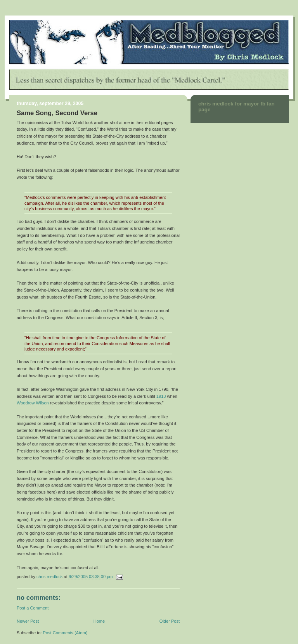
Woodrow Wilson (33, 403)
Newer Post (28, 621)
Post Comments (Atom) (65, 633)
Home (99, 621)
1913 (161, 396)
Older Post (170, 621)
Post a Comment (33, 608)
